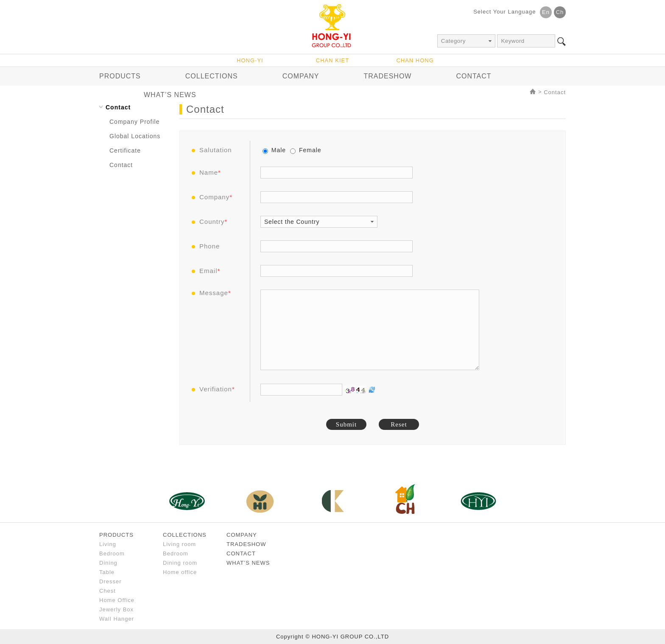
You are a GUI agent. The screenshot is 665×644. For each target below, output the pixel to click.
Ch (560, 12)
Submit (346, 424)
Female (306, 150)
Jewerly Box (116, 609)
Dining (108, 563)
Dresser (110, 581)
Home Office (117, 600)
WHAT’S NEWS (170, 95)
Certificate (125, 151)
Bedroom (112, 553)
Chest (108, 591)
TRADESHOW (387, 76)
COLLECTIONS (212, 76)
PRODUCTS (120, 76)
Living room (179, 544)
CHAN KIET (332, 60)
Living (108, 544)
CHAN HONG (415, 60)
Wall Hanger (117, 619)
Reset (399, 424)
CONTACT (474, 76)
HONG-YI (250, 60)
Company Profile (135, 122)
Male (274, 150)
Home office (180, 572)
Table (107, 572)
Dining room (180, 563)
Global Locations (135, 136)
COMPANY (301, 76)
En (546, 12)
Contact (555, 92)
